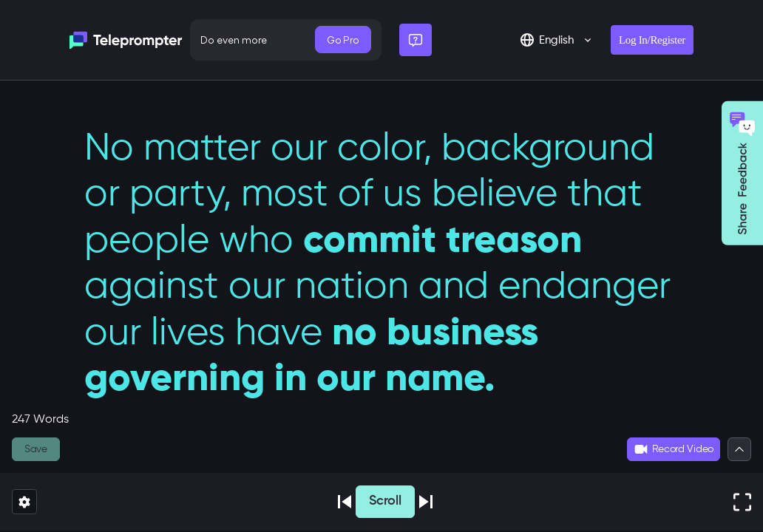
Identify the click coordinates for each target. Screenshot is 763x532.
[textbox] (381, 278)
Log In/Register (652, 40)
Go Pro (343, 40)
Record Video (674, 449)
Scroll (385, 501)
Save (36, 449)
